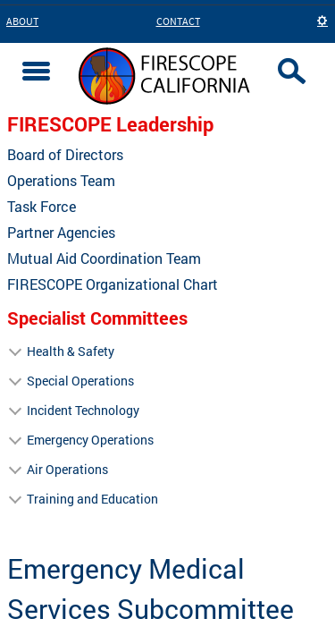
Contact (178, 21)
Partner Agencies (61, 233)
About (22, 21)
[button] (322, 21)
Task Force (42, 207)
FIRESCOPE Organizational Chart (113, 284)
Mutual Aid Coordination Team (104, 258)
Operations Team (61, 181)
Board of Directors (65, 155)
